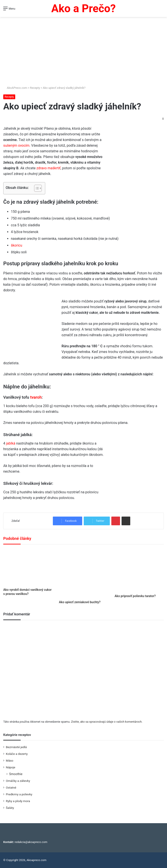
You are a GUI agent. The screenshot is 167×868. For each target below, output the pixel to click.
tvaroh (36, 397)
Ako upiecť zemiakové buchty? (80, 602)
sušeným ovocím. (17, 145)
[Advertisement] (83, 50)
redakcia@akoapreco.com (31, 842)
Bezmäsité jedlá (16, 747)
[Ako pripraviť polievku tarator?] (139, 570)
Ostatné (11, 787)
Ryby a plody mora (18, 801)
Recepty (35, 88)
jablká (11, 443)
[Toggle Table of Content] (36, 188)
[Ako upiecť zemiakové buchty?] (83, 573)
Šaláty (10, 808)
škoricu (17, 245)
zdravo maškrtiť (49, 168)
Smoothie (16, 774)
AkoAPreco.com (15, 88)
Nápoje (11, 767)
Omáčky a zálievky (18, 781)
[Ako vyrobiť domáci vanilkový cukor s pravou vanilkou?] (28, 567)
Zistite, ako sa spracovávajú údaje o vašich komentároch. (107, 722)
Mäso (10, 761)
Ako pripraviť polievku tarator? (135, 596)
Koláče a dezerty (17, 754)
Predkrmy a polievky (19, 794)
